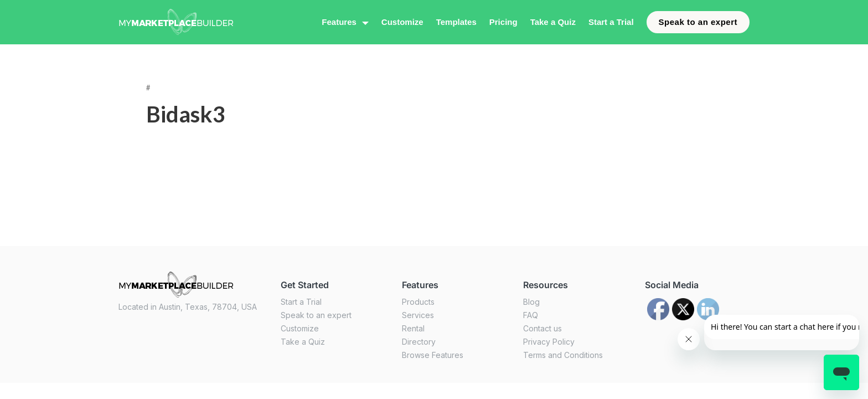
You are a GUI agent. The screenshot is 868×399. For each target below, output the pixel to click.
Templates (456, 22)
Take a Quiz (553, 22)
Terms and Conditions (563, 355)
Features (339, 22)
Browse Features (433, 355)
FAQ (531, 315)
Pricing (503, 22)
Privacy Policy (549, 342)
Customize (402, 22)
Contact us (542, 328)
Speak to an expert (698, 22)
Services (418, 315)
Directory (419, 342)
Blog (531, 302)
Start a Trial (611, 22)
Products (418, 302)
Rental (413, 328)
